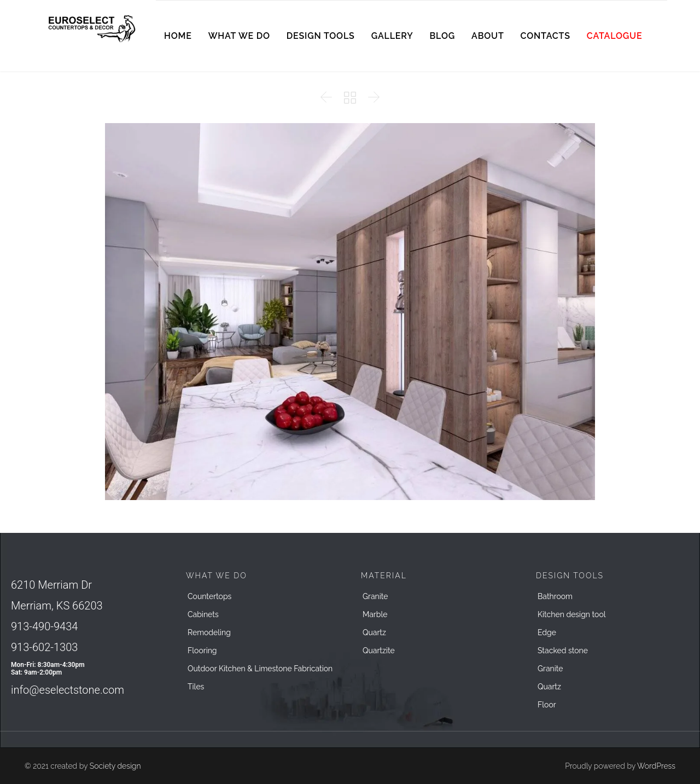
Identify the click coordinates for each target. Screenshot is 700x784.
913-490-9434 (44, 626)
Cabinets (203, 614)
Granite (375, 596)
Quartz (374, 632)
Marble (375, 614)
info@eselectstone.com (68, 690)
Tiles (196, 687)
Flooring (202, 651)
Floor (547, 705)
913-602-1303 (44, 647)
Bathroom (555, 596)
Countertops (209, 596)
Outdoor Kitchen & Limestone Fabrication (260, 669)
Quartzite (379, 651)
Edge (547, 632)
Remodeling (209, 632)
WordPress (656, 766)
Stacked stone (563, 651)
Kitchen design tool (572, 614)
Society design (115, 766)
